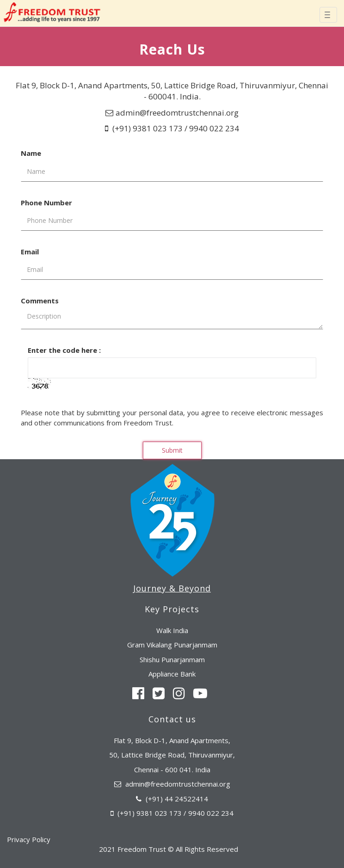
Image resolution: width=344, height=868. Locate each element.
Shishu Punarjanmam (172, 659)
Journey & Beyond (172, 588)
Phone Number (46, 203)
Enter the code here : (64, 350)
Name (31, 153)
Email (30, 252)
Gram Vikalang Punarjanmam (172, 645)
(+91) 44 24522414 (177, 799)
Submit (172, 450)
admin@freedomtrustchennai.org (177, 113)
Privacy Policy (29, 839)
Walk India (172, 630)
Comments (40, 301)
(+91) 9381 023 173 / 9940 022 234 (175, 128)
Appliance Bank (172, 674)
